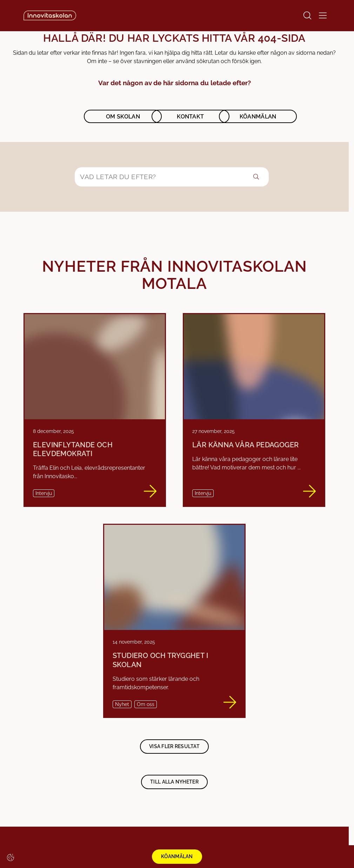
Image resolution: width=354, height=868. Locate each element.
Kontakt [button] (190, 117)
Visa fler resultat (174, 746)
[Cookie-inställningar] (11, 857)
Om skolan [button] (123, 117)
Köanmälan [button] (258, 117)
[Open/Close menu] (323, 15)
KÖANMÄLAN (177, 856)
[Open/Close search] (307, 15)
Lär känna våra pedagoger (245, 445)
